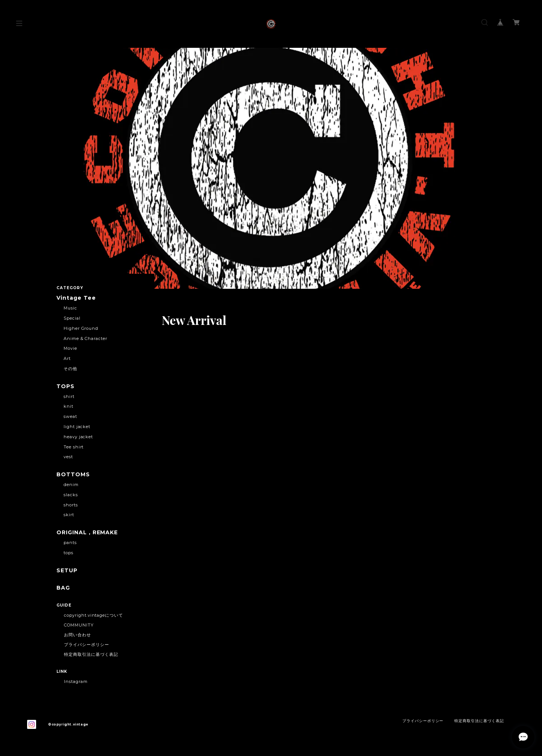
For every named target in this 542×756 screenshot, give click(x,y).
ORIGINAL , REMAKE (87, 533)
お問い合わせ (78, 635)
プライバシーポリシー (87, 645)
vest (68, 457)
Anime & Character (85, 338)
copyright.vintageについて (94, 615)
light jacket (77, 427)
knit (69, 406)
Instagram (76, 681)
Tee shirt (74, 447)
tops (69, 553)
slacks (71, 495)
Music (70, 308)
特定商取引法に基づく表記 (91, 654)
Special (72, 318)
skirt (69, 515)
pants (70, 543)
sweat (70, 416)
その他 (70, 369)
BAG (63, 588)
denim (71, 485)
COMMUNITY (79, 625)
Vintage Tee (76, 298)
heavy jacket (78, 437)
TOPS (65, 386)
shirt (69, 396)
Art (67, 358)
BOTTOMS (73, 475)
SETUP (67, 571)
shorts (71, 505)
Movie (70, 348)
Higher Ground (81, 328)
